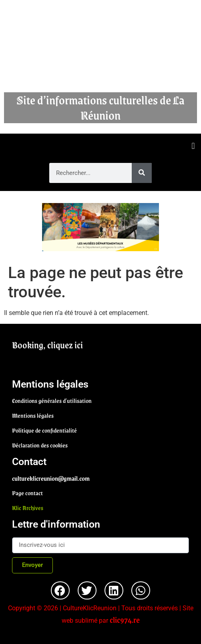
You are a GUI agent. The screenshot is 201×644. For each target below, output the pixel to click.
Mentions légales (33, 415)
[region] (100, 227)
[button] (193, 146)
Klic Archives (28, 508)
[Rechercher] (142, 173)
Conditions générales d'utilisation (52, 400)
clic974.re (125, 620)
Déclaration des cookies (40, 445)
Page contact (27, 493)
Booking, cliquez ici (47, 345)
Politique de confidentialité (44, 430)
